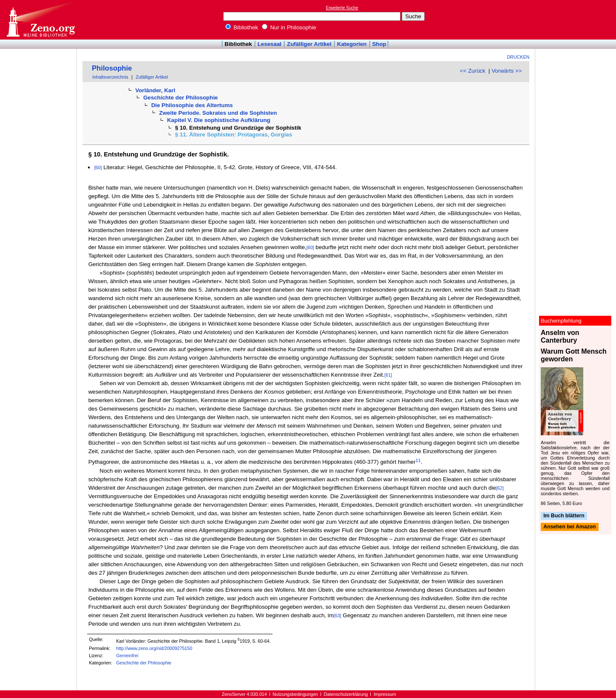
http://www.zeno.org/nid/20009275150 (154, 648)
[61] (388, 375)
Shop (379, 44)
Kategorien (352, 44)
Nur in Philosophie (289, 27)
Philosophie (112, 68)
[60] (98, 167)
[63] (338, 616)
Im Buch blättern (564, 516)
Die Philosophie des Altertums (192, 105)
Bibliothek (242, 27)
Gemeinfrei (127, 655)
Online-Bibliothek (40, 20)
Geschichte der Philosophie (181, 98)
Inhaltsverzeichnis (110, 77)
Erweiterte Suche (342, 8)
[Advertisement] (577, 20)
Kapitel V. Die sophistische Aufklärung (219, 120)
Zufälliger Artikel (309, 44)
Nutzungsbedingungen (295, 694)
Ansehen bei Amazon (569, 527)
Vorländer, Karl (155, 90)
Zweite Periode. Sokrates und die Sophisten (218, 113)
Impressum (385, 694)
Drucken (518, 57)
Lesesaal (270, 44)
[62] (500, 488)
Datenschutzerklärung (346, 694)
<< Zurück (473, 71)
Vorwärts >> (507, 71)
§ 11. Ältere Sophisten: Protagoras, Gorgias (234, 135)
